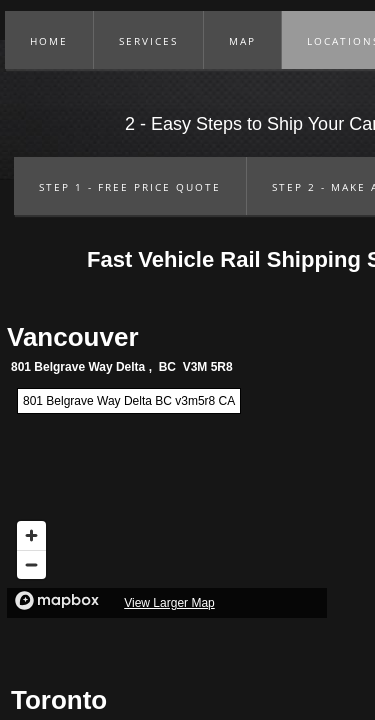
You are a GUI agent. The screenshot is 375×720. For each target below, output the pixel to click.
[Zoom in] (31, 535)
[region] (167, 498)
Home (49, 41)
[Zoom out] (31, 564)
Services (148, 41)
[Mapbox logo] (57, 600)
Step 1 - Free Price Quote (130, 187)
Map (242, 41)
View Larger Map (169, 603)
